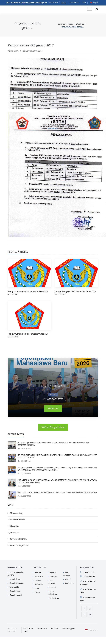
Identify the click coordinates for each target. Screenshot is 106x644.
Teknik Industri (16, 595)
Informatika (15, 587)
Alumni (53, 587)
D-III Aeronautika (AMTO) (16, 574)
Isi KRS (68, 579)
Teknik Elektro (16, 579)
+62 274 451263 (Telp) (88, 591)
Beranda (62, 24)
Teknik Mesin (15, 591)
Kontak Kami (74, 3)
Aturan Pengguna (68, 628)
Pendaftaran (53, 3)
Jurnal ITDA (14, 532)
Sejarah (38, 572)
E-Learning (14, 526)
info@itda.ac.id (89, 576)
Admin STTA (13, 51)
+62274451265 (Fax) (87, 599)
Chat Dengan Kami (53, 427)
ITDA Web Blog (16, 513)
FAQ (84, 3)
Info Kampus (66, 574)
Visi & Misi (39, 576)
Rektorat (53, 576)
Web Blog (80, 24)
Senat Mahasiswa (52, 593)
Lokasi (37, 592)
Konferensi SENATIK (18, 539)
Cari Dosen (69, 583)
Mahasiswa (54, 598)
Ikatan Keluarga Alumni (20, 545)
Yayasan (53, 572)
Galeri (37, 588)
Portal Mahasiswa (17, 519)
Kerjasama (39, 584)
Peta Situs (55, 628)
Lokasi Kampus (89, 572)
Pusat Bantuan (42, 628)
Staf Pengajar (51, 582)
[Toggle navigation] (90, 9)
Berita (64, 3)
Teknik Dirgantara (17, 583)
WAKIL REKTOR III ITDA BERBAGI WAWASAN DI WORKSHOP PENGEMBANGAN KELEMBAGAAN (57, 492)
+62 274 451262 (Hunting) (88, 583)
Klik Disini (53, 408)
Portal (71, 24)
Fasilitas (38, 580)
